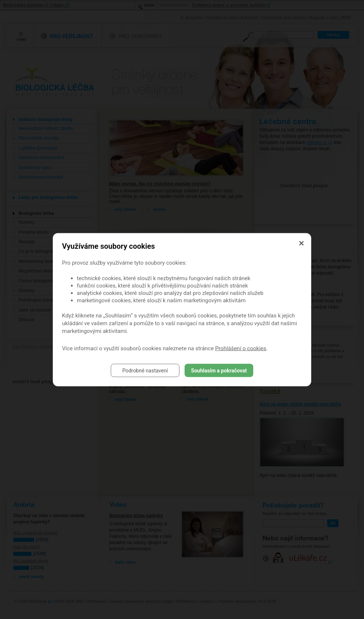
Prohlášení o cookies (241, 348)
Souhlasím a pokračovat (219, 370)
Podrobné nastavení (145, 370)
